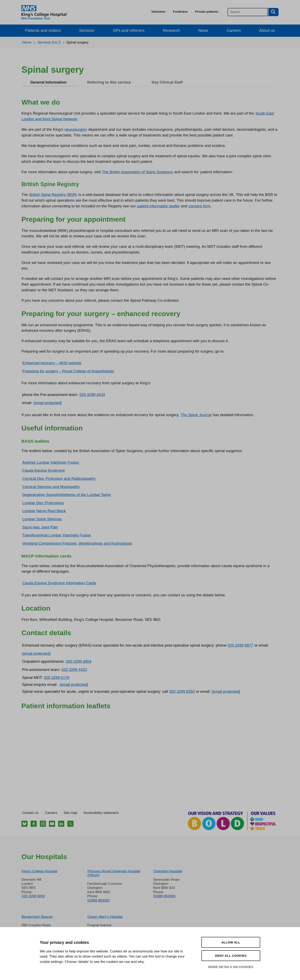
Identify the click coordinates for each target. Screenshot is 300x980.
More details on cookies (231, 967)
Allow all (231, 942)
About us (267, 30)
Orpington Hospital (168, 871)
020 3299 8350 (182, 691)
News (203, 30)
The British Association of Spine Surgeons (137, 172)
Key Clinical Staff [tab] (167, 82)
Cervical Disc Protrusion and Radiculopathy (59, 479)
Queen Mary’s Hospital (105, 917)
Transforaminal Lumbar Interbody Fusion (57, 535)
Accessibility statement (101, 813)
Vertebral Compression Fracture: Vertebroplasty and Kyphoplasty (77, 543)
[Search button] (273, 12)
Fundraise (180, 12)
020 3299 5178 (57, 678)
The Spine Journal (196, 415)
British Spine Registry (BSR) (53, 195)
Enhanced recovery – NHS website (52, 363)
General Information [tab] (48, 82)
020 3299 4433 (92, 395)
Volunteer (158, 12)
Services (87, 30)
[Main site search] (248, 12)
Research (171, 30)
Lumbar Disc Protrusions (43, 503)
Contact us (30, 813)
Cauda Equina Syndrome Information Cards (59, 583)
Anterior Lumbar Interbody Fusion (51, 462)
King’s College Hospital (39, 871)
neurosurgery (76, 129)
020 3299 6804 (79, 661)
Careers (234, 30)
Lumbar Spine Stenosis (42, 519)
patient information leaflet (158, 206)
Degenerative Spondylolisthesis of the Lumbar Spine (67, 495)
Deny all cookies (231, 956)
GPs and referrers (129, 30)
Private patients (207, 12)
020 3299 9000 (33, 896)
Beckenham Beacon (37, 917)
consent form (200, 206)
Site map (70, 813)
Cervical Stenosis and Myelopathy (51, 487)
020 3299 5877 (241, 645)
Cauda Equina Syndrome (44, 470)
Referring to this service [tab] (109, 82)
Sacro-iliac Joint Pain (40, 527)
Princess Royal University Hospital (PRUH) (114, 873)
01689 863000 (98, 900)
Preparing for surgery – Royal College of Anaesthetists (68, 371)
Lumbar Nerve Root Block (44, 511)
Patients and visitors (43, 30)
